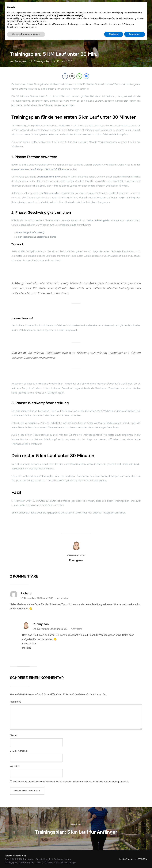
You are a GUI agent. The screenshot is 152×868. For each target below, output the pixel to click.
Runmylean (21, 61)
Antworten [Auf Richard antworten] (63, 598)
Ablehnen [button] (114, 860)
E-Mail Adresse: (19, 751)
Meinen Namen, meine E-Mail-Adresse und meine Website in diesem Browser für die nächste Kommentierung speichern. (71, 781)
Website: (15, 766)
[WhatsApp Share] (79, 76)
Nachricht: (16, 702)
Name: (14, 735)
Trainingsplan (42, 61)
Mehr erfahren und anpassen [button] (26, 860)
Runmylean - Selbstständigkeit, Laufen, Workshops (29, 11)
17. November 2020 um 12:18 (37, 598)
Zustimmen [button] (135, 860)
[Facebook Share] (65, 76)
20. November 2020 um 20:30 (50, 629)
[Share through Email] (72, 76)
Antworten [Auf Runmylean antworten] (77, 629)
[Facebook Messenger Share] (86, 76)
